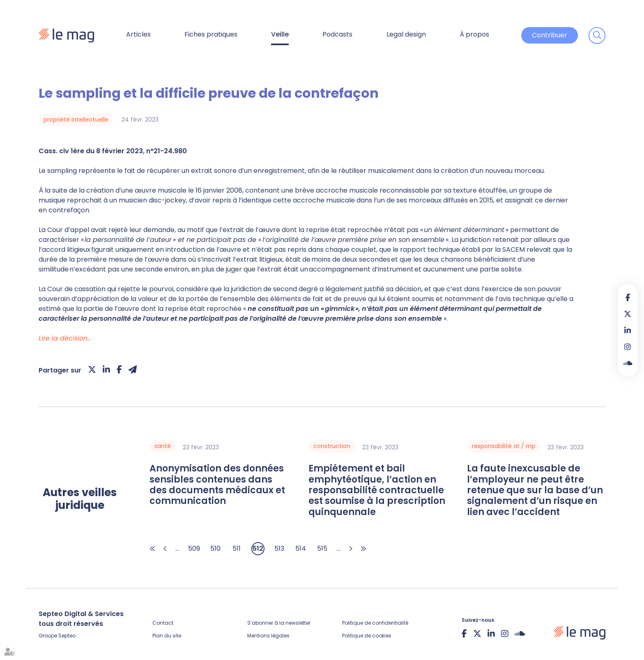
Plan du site (167, 636)
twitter (628, 314)
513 (279, 548)
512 (258, 548)
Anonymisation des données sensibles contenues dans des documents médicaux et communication (217, 485)
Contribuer (550, 35)
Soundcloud (628, 363)
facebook (628, 297)
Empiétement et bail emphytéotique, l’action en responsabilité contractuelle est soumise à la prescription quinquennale (377, 490)
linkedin (628, 330)
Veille (280, 34)
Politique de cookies (367, 636)
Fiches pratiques (211, 34)
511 (237, 548)
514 (301, 548)
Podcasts (337, 34)
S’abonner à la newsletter (279, 623)
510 (215, 548)
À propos (474, 34)
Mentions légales (268, 636)
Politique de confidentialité (375, 623)
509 (194, 548)
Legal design (406, 34)
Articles (138, 34)
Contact (163, 623)
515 (322, 548)
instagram (628, 347)
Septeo (67, 636)
